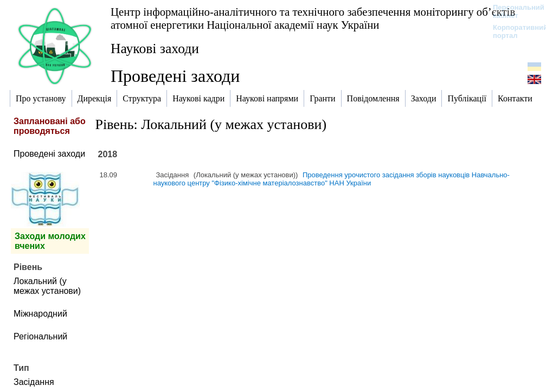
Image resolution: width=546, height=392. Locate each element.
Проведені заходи (49, 154)
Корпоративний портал (513, 31)
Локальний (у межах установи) (47, 286)
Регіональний (40, 336)
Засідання (34, 382)
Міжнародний (40, 314)
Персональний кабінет (513, 11)
